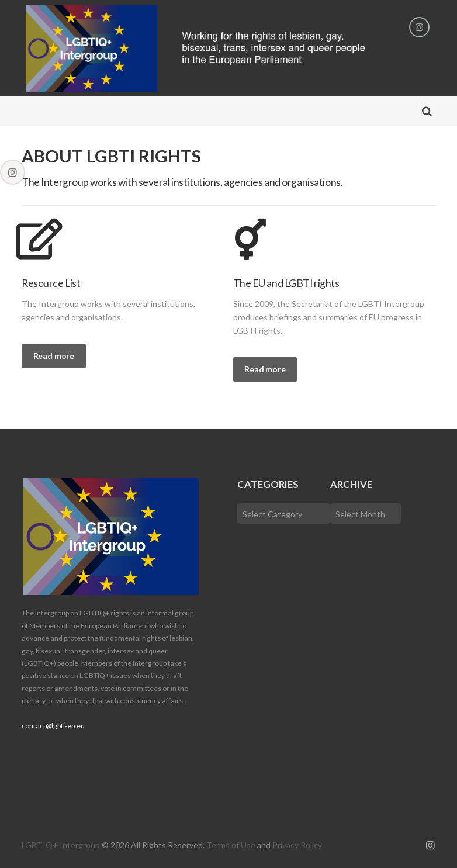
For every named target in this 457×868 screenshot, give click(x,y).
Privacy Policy (297, 845)
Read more (54, 356)
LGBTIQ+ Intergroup (61, 845)
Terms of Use (231, 845)
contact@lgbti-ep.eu (53, 726)
